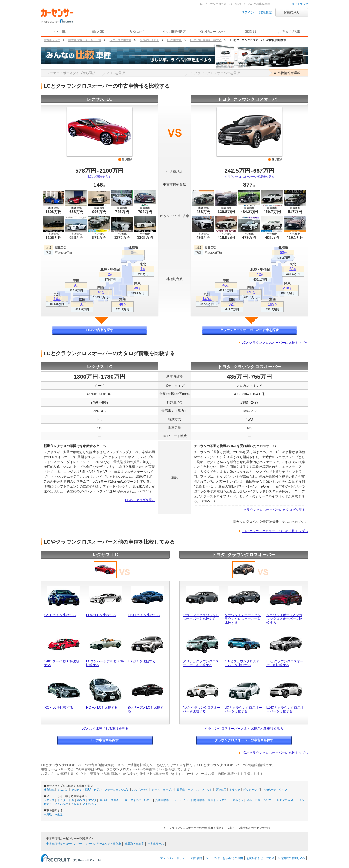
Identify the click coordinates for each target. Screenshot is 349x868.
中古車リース (156, 844)
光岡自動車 (162, 800)
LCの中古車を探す (100, 330)
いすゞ (148, 800)
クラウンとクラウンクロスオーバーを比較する (201, 617)
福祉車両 (221, 790)
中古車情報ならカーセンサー (64, 844)
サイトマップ (300, 4)
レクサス (49, 800)
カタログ (136, 32)
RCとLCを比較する (59, 708)
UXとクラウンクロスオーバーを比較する (243, 709)
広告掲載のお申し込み (291, 858)
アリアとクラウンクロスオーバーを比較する (201, 663)
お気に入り (292, 12)
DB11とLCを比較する (144, 615)
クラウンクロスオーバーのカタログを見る (274, 510)
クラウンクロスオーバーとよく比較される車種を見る (244, 729)
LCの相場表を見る (100, 177)
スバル (104, 800)
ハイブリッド (204, 790)
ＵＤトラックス (217, 800)
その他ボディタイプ (275, 790)
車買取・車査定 (53, 814)
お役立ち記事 (289, 32)
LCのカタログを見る (140, 500)
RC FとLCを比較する (102, 708)
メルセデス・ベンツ (259, 800)
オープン (168, 790)
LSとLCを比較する (142, 661)
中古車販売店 (174, 32)
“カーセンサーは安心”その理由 (225, 858)
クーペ (156, 790)
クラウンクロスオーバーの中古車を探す (249, 330)
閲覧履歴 (265, 12)
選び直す (125, 159)
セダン (98, 790)
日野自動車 (198, 800)
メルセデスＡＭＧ (285, 800)
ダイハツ (136, 800)
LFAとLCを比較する (101, 615)
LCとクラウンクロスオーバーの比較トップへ (275, 343)
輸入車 (98, 32)
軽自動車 (49, 790)
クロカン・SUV (81, 790)
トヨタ (62, 800)
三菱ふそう (237, 800)
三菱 (125, 800)
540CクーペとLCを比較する (62, 663)
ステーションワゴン (117, 790)
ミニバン (63, 790)
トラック (235, 790)
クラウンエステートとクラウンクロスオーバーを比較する (243, 619)
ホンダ (81, 800)
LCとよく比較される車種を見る (105, 729)
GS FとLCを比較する (60, 615)
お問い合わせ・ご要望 (260, 858)
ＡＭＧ (75, 804)
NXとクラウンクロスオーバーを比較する (202, 709)
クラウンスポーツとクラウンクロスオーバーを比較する (284, 619)
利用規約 (197, 858)
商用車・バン (185, 790)
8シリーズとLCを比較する (146, 709)
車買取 (251, 32)
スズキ (115, 800)
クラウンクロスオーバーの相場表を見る (249, 177)
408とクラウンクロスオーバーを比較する (242, 663)
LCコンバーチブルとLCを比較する (105, 663)
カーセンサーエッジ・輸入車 (103, 844)
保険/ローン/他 (213, 32)
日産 (71, 800)
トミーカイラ (180, 800)
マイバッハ (89, 804)
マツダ (92, 800)
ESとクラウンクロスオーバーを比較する (285, 663)
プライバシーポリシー (174, 858)
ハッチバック (140, 790)
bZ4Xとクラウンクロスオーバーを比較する (285, 709)
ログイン (248, 12)
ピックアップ (251, 790)
